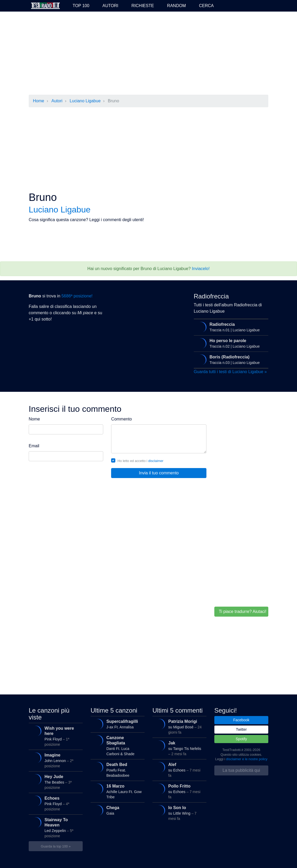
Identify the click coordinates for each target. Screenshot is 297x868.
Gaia (117, 810)
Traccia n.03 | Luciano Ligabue (231, 360)
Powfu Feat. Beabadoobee (117, 770)
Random (177, 6)
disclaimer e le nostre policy (247, 759)
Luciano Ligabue (85, 101)
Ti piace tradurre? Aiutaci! (243, 611)
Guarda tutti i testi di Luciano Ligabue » (230, 372)
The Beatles (55, 782)
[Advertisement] (148, 54)
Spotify (241, 739)
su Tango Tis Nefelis (179, 748)
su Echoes (179, 770)
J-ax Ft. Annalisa (117, 724)
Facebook (241, 720)
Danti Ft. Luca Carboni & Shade (117, 745)
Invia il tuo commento (159, 473)
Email (34, 446)
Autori (110, 6)
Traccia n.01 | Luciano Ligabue (231, 327)
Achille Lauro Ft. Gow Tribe (117, 791)
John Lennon (55, 760)
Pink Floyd (55, 736)
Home (39, 101)
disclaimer (156, 461)
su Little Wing (179, 813)
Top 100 (81, 6)
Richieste (143, 6)
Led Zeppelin (55, 827)
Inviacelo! (201, 269)
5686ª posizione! (77, 296)
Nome (34, 419)
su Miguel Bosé (179, 726)
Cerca (206, 6)
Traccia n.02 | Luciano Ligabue (231, 343)
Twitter (241, 729)
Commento (121, 419)
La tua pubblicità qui (241, 770)
